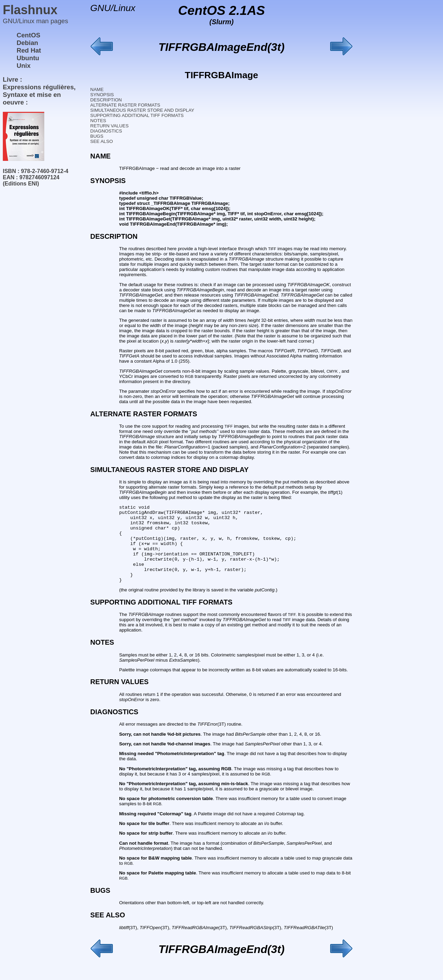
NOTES (98, 121)
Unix (24, 66)
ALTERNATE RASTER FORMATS (125, 105)
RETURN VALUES (110, 126)
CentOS (28, 35)
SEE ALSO (102, 141)
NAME (97, 89)
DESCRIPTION (106, 100)
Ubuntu (28, 58)
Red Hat (29, 50)
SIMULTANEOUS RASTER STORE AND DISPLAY (142, 110)
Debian (27, 43)
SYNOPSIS (102, 95)
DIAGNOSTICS (106, 131)
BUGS (97, 136)
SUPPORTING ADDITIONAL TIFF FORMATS (137, 115)
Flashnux (30, 10)
